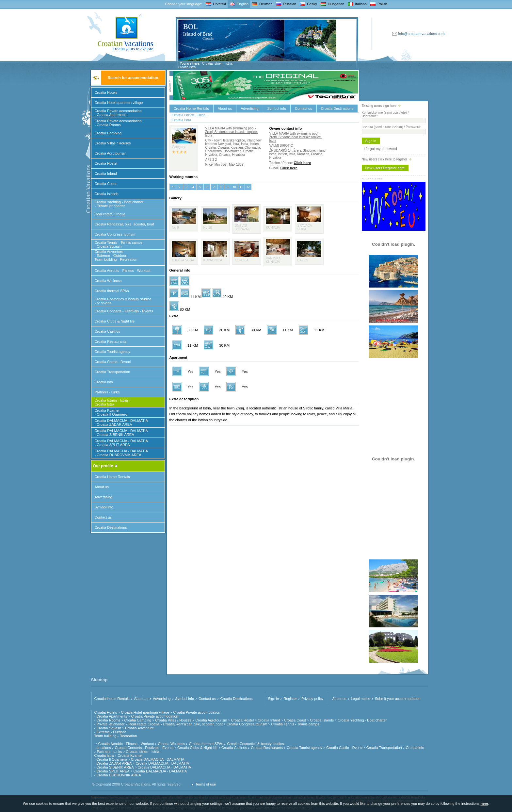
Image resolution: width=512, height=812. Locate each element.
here (484, 804)
